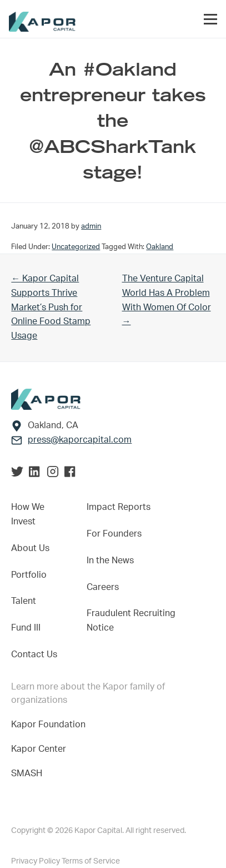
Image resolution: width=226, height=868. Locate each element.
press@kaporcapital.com (80, 440)
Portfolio (29, 575)
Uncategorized (76, 247)
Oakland (160, 247)
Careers (103, 587)
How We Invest (28, 514)
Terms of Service (91, 861)
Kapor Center (41, 749)
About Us (30, 548)
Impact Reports (119, 507)
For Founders (114, 534)
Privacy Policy (36, 861)
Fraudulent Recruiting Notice (131, 621)
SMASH (27, 773)
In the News (110, 561)
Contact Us (34, 654)
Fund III (26, 628)
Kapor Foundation (51, 725)
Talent (24, 601)
